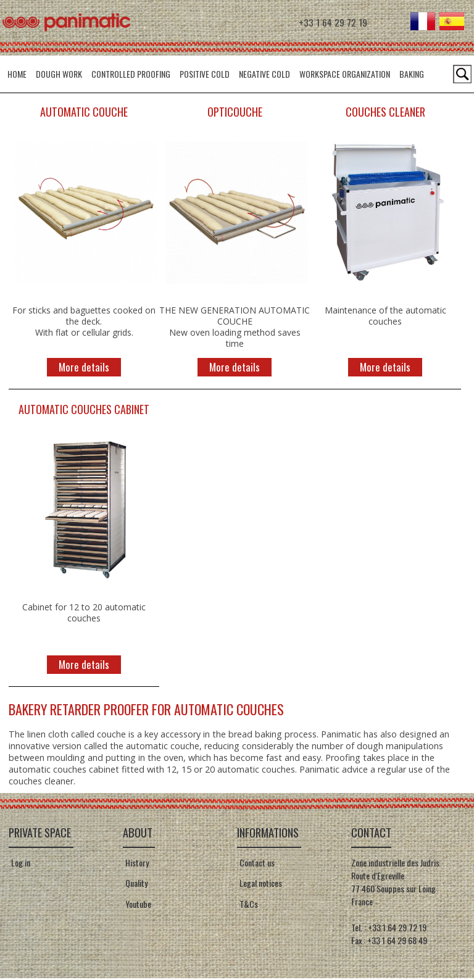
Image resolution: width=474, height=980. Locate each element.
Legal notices (260, 885)
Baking (412, 74)
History (136, 864)
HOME (17, 74)
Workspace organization (345, 74)
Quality (135, 885)
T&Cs (247, 906)
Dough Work (59, 74)
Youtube (137, 906)
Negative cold (264, 74)
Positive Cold (205, 74)
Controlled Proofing (131, 74)
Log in (21, 864)
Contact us (256, 864)
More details (84, 368)
